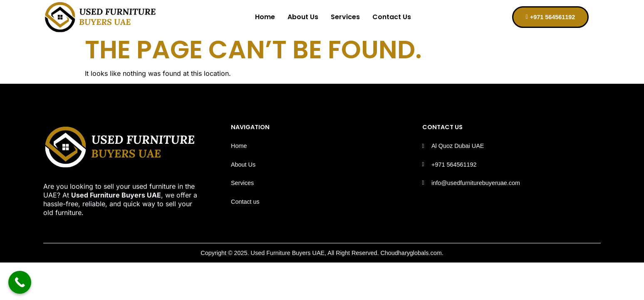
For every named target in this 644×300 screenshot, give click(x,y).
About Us (303, 17)
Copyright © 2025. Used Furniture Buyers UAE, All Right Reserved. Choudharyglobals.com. (322, 253)
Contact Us (392, 17)
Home (265, 17)
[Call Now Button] (20, 282)
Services (345, 17)
